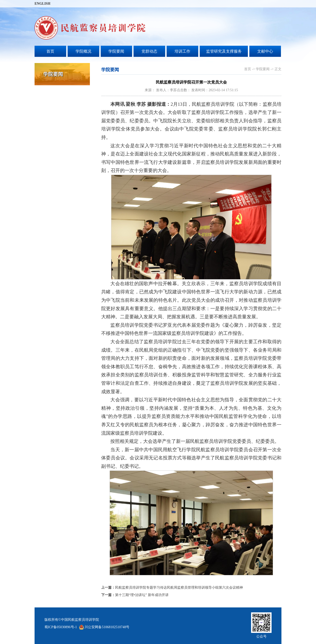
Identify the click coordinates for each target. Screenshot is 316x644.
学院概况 (83, 51)
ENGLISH (42, 4)
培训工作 (182, 51)
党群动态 (149, 51)
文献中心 (265, 51)
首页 (50, 51)
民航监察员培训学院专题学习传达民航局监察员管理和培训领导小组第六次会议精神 (172, 588)
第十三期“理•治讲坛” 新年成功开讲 (135, 595)
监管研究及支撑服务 (224, 51)
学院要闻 (116, 51)
